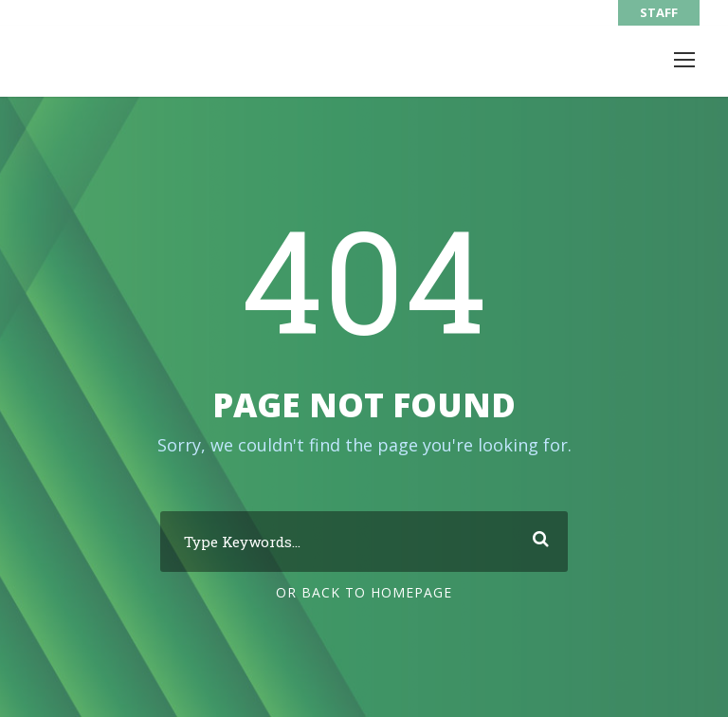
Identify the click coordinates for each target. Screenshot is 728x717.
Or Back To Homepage (364, 592)
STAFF (659, 12)
